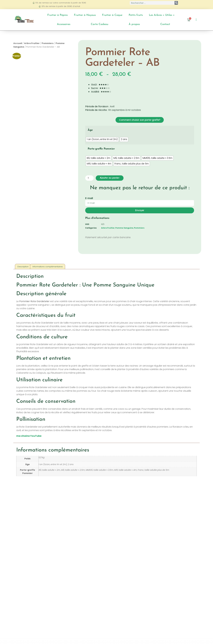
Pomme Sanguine (124, 228)
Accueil (18, 43)
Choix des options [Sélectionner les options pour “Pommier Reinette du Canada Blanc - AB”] (38, 582)
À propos (134, 24)
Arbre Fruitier (32, 43)
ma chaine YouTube (29, 436)
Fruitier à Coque (112, 15)
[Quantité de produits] (90, 178)
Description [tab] (23, 267)
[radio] (102, 139)
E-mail (89, 199)
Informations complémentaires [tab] (48, 267)
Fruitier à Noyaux (85, 15)
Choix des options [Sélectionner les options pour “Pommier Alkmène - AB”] (175, 578)
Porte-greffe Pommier (101, 149)
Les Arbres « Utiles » (162, 15)
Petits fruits (136, 15)
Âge (90, 130)
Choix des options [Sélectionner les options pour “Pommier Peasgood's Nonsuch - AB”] (84, 582)
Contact (165, 24)
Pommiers (48, 43)
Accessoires (64, 24)
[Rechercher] (176, 3)
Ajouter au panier (112, 178)
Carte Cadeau (100, 24)
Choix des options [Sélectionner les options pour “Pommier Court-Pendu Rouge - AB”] (129, 582)
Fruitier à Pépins (57, 15)
